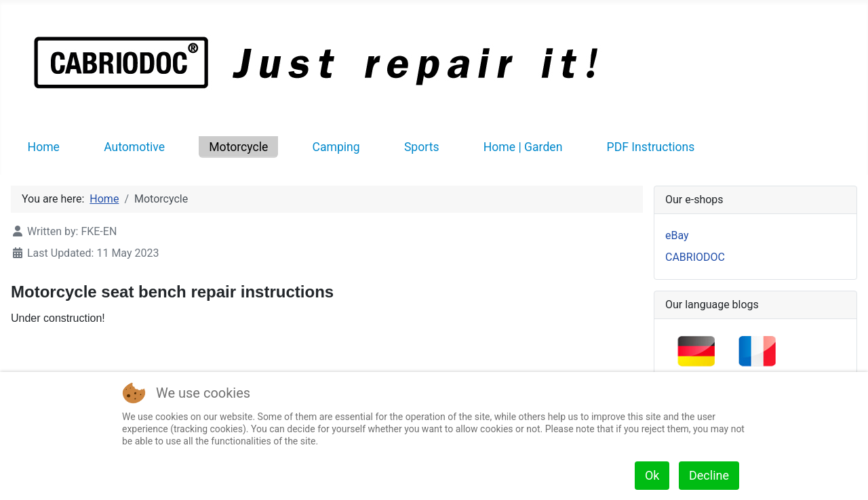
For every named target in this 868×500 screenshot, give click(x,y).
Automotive (134, 147)
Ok (652, 475)
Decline (709, 475)
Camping (336, 147)
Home (44, 147)
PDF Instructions (651, 147)
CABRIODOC (695, 257)
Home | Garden (523, 147)
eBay (677, 235)
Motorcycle (238, 147)
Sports (422, 147)
